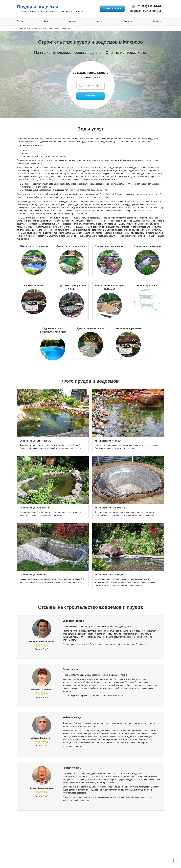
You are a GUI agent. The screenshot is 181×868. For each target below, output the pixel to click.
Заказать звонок (111, 9)
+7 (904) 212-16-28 (148, 6)
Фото (46, 21)
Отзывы (73, 21)
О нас (100, 21)
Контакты (128, 21)
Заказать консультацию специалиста (90, 75)
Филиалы (157, 21)
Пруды (20, 21)
